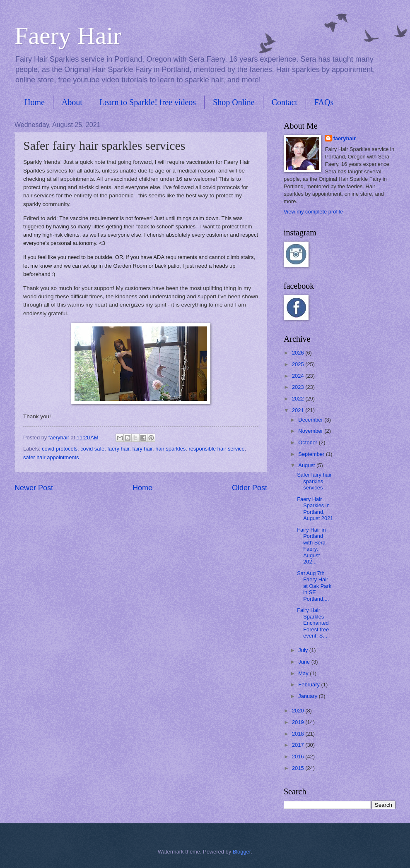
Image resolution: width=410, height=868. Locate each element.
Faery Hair (68, 36)
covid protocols (60, 449)
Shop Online (234, 102)
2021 (299, 410)
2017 (299, 745)
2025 (299, 364)
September (312, 454)
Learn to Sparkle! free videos (148, 102)
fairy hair (142, 449)
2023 (299, 387)
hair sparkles (170, 449)
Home (35, 102)
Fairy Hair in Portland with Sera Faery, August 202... (311, 546)
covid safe (92, 449)
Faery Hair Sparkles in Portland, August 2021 (315, 509)
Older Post (250, 488)
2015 (299, 768)
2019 (299, 722)
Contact (285, 102)
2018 (299, 734)
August (307, 465)
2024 (299, 376)
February (310, 685)
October (308, 442)
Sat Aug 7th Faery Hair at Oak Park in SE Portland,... (314, 586)
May (304, 673)
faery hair (118, 449)
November (311, 431)
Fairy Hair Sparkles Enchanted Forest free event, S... (313, 623)
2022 (299, 399)
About (72, 102)
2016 (299, 757)
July (304, 650)
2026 (299, 353)
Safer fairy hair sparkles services (314, 481)
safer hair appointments (51, 457)
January (308, 696)
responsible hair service (216, 449)
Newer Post (34, 488)
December (311, 420)
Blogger (242, 852)
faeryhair (345, 138)
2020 (299, 711)
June (305, 662)
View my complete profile (313, 212)
